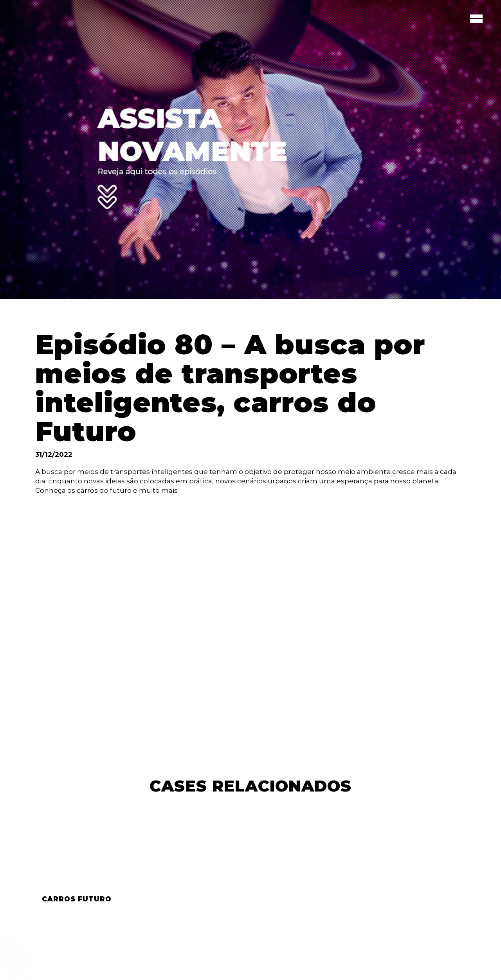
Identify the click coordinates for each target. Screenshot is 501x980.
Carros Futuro (77, 899)
